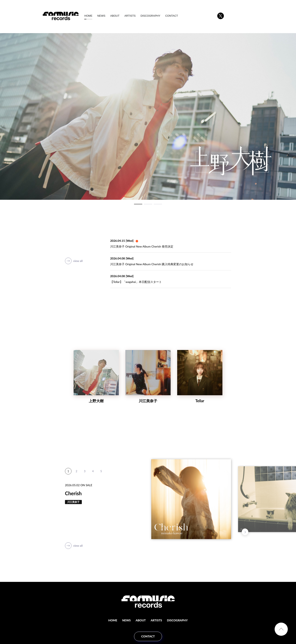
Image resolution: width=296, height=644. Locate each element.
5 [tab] (101, 478)
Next (245, 532)
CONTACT (177, 16)
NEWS (107, 16)
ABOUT (121, 16)
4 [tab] (93, 478)
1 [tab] (138, 204)
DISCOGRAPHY (156, 16)
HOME (94, 16)
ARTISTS (136, 16)
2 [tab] (148, 204)
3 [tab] (158, 204)
